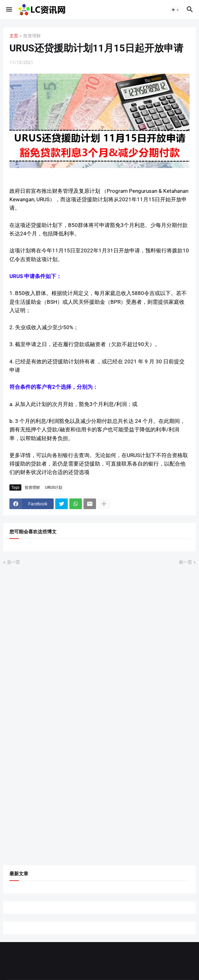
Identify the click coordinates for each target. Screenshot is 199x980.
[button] (9, 10)
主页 (14, 36)
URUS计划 (54, 487)
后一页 (13, 562)
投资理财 (32, 36)
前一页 (186, 562)
